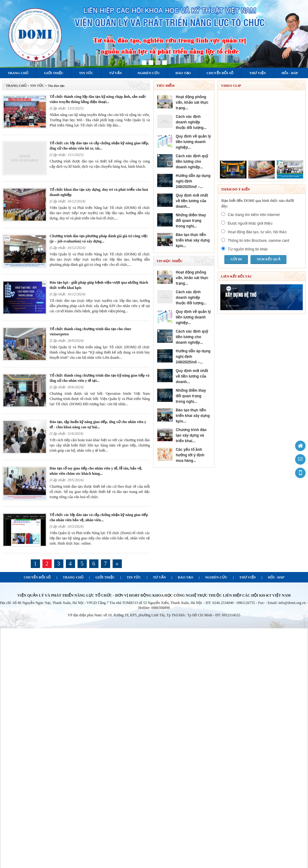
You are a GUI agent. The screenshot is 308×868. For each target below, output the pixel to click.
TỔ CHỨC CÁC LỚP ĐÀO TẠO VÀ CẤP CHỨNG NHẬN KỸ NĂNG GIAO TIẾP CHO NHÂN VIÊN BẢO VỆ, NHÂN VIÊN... (99, 517)
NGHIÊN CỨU (216, 577)
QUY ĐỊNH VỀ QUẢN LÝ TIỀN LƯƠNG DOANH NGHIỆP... (193, 142)
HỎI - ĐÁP (276, 577)
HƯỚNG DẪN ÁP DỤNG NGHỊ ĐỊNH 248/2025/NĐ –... (193, 181)
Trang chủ (18, 73)
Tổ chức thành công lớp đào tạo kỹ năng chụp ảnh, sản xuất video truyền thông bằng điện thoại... (98, 99)
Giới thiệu (54, 73)
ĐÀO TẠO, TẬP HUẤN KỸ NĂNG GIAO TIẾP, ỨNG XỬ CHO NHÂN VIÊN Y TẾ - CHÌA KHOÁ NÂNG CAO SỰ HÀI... (98, 424)
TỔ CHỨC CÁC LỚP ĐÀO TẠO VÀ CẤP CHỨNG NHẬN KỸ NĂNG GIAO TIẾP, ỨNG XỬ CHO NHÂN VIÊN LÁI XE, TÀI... (99, 146)
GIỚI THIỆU (105, 577)
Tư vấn (115, 73)
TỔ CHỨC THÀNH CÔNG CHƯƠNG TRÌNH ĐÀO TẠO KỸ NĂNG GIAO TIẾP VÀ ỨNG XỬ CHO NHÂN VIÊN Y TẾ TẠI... (99, 378)
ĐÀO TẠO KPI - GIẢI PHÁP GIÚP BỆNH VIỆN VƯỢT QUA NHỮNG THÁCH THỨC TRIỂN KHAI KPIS (99, 285)
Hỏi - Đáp (290, 73)
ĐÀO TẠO (186, 577)
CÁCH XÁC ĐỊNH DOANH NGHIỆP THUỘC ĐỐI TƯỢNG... (191, 122)
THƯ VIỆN (248, 577)
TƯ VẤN (159, 577)
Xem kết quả (268, 259)
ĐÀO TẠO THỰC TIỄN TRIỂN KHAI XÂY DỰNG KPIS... (193, 240)
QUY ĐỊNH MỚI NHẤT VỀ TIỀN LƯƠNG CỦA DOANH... (192, 201)
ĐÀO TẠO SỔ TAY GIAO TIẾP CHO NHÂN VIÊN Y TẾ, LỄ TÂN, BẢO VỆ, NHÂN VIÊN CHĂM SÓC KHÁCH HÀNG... (96, 471)
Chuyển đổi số (220, 73)
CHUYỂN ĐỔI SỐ (37, 577)
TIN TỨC (134, 577)
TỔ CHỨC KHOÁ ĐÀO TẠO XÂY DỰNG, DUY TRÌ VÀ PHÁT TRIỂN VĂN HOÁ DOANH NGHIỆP (99, 192)
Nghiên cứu (149, 73)
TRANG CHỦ (16, 86)
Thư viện (258, 73)
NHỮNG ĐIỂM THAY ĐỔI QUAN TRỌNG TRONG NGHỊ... (191, 221)
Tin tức (86, 73)
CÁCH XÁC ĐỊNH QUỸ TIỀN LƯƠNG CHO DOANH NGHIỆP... (192, 162)
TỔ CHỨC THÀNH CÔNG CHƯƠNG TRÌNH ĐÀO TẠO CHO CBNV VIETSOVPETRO (90, 332)
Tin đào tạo (56, 86)
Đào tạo (183, 73)
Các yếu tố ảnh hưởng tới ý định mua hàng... (190, 455)
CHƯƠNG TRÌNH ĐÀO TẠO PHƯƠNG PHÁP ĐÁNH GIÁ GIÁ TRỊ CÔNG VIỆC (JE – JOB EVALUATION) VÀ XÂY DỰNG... (99, 239)
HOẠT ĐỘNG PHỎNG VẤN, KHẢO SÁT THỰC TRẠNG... (192, 102)
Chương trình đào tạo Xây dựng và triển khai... (191, 435)
